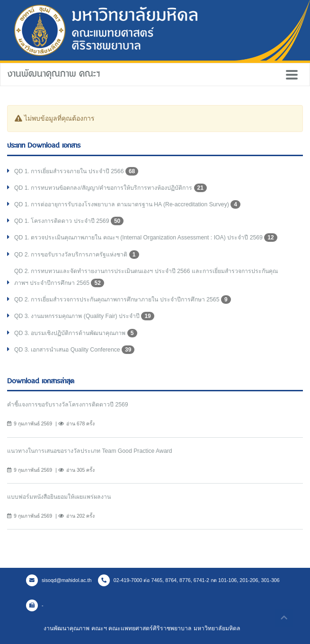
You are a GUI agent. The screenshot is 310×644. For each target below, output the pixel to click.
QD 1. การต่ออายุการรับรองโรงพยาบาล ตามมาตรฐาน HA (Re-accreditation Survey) (127, 204)
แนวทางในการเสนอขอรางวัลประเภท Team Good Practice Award (90, 451)
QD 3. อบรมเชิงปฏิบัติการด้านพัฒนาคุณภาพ (76, 333)
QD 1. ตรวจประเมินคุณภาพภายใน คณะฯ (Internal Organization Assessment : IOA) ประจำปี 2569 (146, 238)
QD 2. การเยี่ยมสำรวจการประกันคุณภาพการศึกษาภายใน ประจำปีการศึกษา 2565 (123, 300)
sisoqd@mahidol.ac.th (59, 580)
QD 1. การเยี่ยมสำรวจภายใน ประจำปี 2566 (76, 171)
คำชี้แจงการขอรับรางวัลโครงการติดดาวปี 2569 (68, 405)
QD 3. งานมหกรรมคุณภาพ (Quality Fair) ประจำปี (84, 316)
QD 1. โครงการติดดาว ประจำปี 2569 (69, 221)
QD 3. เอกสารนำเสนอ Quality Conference (74, 350)
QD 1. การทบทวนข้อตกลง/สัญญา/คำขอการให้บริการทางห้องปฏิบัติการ (111, 188)
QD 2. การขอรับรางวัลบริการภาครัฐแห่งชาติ (77, 255)
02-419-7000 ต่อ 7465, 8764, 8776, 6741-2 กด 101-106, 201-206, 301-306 (189, 580)
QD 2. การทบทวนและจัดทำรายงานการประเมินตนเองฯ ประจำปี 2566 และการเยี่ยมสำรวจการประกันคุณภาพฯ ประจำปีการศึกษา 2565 (146, 278)
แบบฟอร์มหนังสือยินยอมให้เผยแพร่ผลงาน (59, 497)
